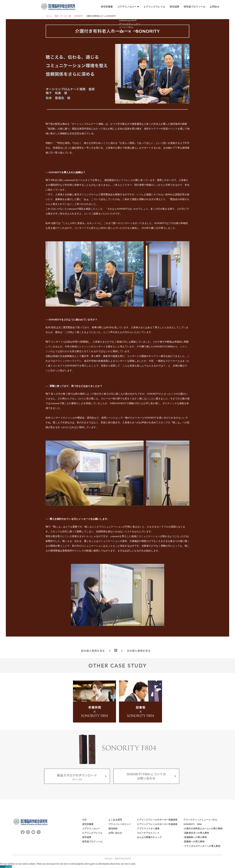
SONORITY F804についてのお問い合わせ (146, 777)
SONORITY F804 (193, 824)
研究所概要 (107, 7)
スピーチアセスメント (148, 833)
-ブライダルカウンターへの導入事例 (202, 846)
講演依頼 (113, 829)
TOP (84, 820)
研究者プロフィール (195, 7)
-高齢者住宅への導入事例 (196, 833)
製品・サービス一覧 (63, 16)
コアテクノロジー (128, 7)
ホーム (49, 16)
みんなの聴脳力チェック (149, 837)
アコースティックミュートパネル (200, 820)
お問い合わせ (115, 833)
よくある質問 (115, 820)
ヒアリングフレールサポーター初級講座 (157, 820)
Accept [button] (9, 867)
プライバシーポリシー (120, 824)
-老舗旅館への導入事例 (195, 837)
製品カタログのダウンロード (77, 777)
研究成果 (174, 7)
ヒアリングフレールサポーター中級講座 (157, 824)
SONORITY (79, 16)
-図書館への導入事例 (194, 842)
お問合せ (215, 7)
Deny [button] (3, 867)
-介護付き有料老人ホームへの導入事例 (203, 829)
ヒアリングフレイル (154, 7)
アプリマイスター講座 (148, 829)
